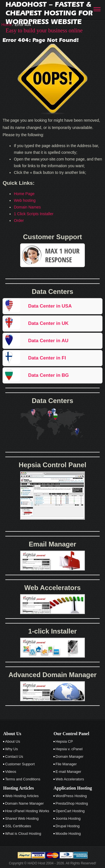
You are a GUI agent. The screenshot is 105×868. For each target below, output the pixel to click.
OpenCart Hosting (70, 811)
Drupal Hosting (67, 826)
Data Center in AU (48, 341)
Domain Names (27, 207)
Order (19, 220)
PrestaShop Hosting (72, 803)
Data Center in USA (50, 306)
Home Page (24, 194)
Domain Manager (69, 756)
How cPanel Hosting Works (27, 811)
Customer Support (20, 764)
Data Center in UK (48, 323)
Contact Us (14, 756)
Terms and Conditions (23, 779)
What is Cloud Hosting (23, 834)
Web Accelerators (70, 779)
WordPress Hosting (71, 796)
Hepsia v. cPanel (69, 749)
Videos (11, 772)
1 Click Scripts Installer (34, 214)
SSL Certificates (18, 826)
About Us (12, 741)
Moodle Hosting (68, 834)
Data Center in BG (48, 375)
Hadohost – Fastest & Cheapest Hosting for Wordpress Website (49, 13)
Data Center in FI (47, 358)
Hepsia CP (64, 741)
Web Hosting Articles (22, 796)
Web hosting (25, 200)
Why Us (11, 749)
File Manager (66, 764)
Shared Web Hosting (22, 818)
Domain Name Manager (24, 803)
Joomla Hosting (68, 818)
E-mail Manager (68, 772)
